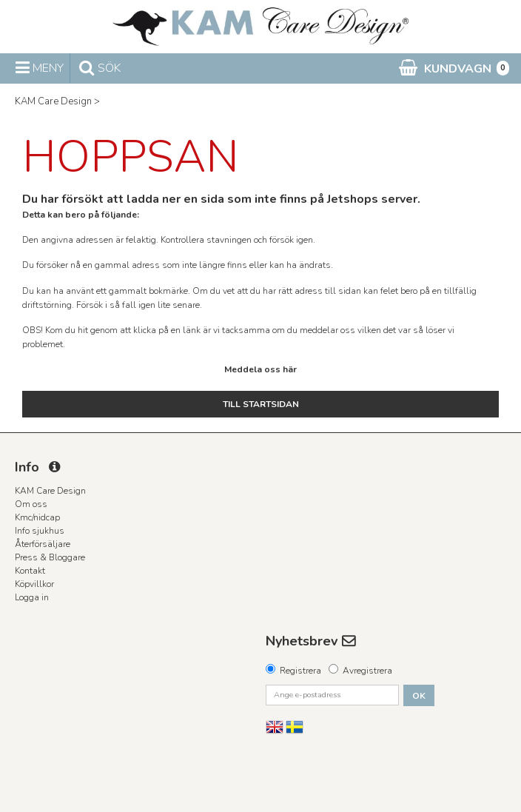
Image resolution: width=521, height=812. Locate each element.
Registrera (300, 671)
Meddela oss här (260, 369)
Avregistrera (367, 671)
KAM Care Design (53, 101)
